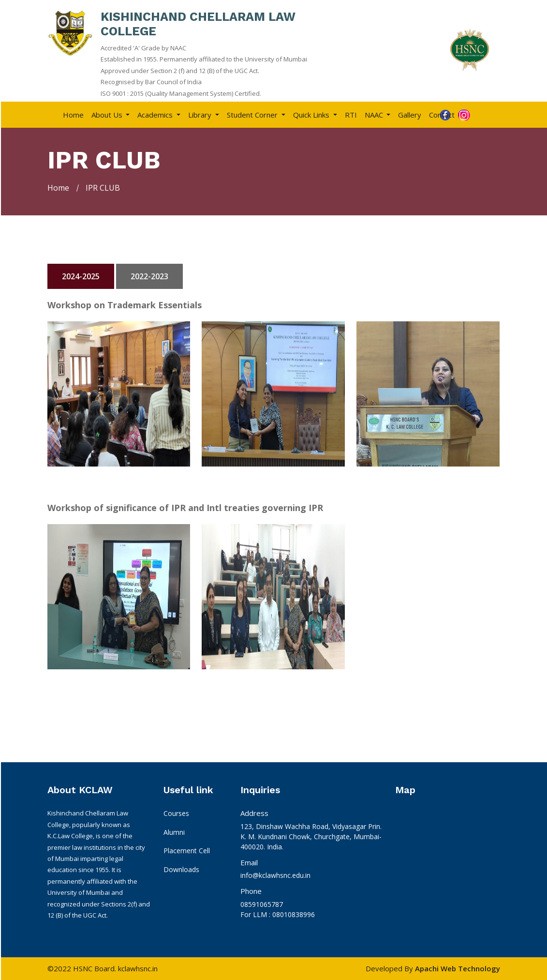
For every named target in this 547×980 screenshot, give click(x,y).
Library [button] (201, 115)
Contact (442, 115)
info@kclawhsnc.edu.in (275, 875)
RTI (351, 115)
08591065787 (262, 904)
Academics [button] (156, 115)
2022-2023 (149, 276)
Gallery (410, 115)
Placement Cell (187, 851)
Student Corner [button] (253, 115)
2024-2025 (81, 276)
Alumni (174, 832)
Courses (176, 813)
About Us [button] (108, 115)
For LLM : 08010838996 (278, 914)
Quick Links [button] (312, 115)
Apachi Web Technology (458, 968)
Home (73, 115)
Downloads (181, 869)
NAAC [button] (375, 115)
